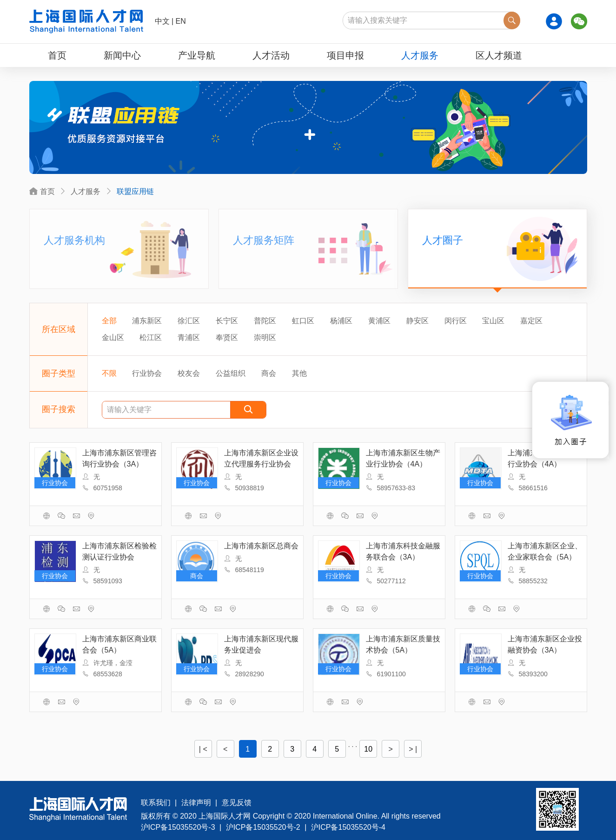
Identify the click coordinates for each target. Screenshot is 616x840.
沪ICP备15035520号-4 (348, 827)
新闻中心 (122, 55)
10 (368, 749)
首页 (57, 55)
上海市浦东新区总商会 (261, 546)
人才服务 (420, 55)
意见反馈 (237, 803)
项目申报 (345, 55)
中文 (162, 21)
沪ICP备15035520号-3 (178, 827)
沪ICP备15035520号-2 (263, 827)
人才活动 (271, 55)
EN (181, 21)
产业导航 (197, 55)
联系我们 (156, 803)
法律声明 (196, 803)
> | (413, 749)
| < (203, 749)
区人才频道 (499, 55)
